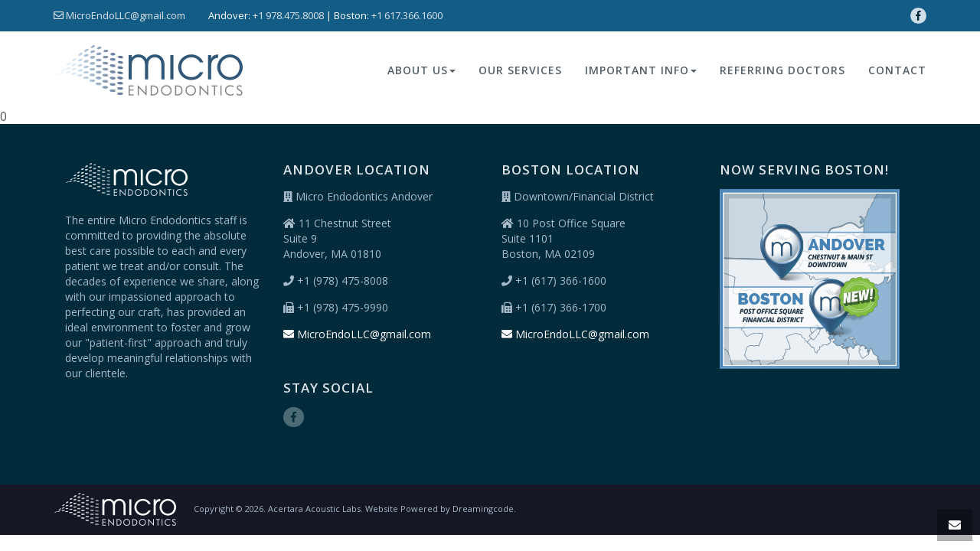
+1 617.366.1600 (407, 15)
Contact (897, 70)
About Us (421, 70)
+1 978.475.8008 (288, 15)
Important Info (641, 70)
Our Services (520, 70)
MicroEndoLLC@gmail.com (119, 15)
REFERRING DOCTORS (782, 70)
